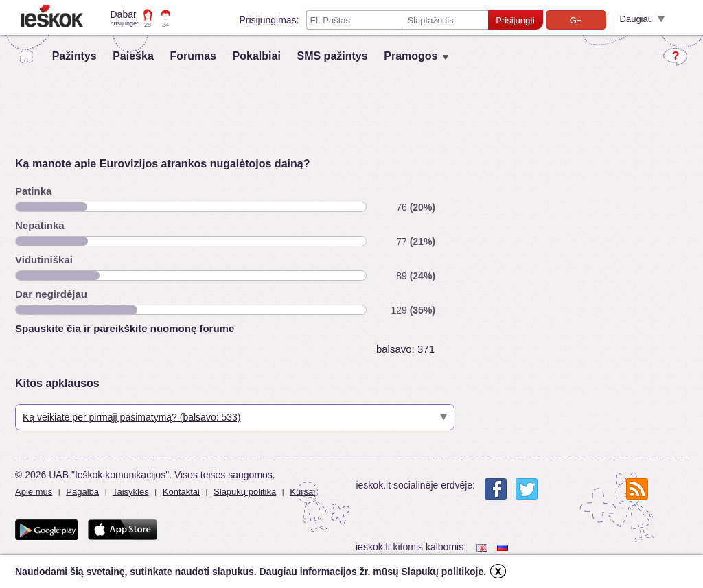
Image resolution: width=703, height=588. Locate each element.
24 (165, 25)
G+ (576, 20)
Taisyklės (131, 492)
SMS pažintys (332, 56)
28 (148, 25)
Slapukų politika (245, 492)
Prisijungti (515, 20)
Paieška (133, 56)
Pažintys (74, 56)
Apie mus (34, 492)
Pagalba (82, 492)
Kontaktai (181, 492)
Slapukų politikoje (442, 572)
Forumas (193, 56)
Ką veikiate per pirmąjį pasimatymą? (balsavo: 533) (131, 417)
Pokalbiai (257, 56)
